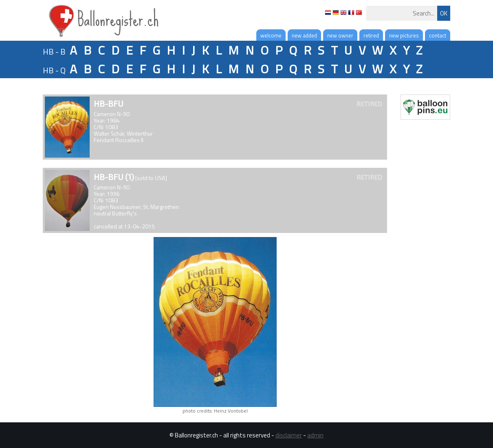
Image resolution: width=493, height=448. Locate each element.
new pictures (404, 35)
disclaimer (289, 435)
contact (438, 35)
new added (304, 35)
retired (371, 35)
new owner (340, 35)
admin (315, 435)
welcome (271, 35)
